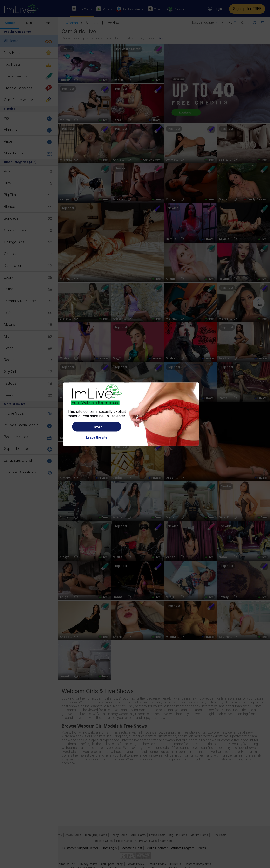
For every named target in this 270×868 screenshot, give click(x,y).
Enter (97, 427)
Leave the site (97, 437)
